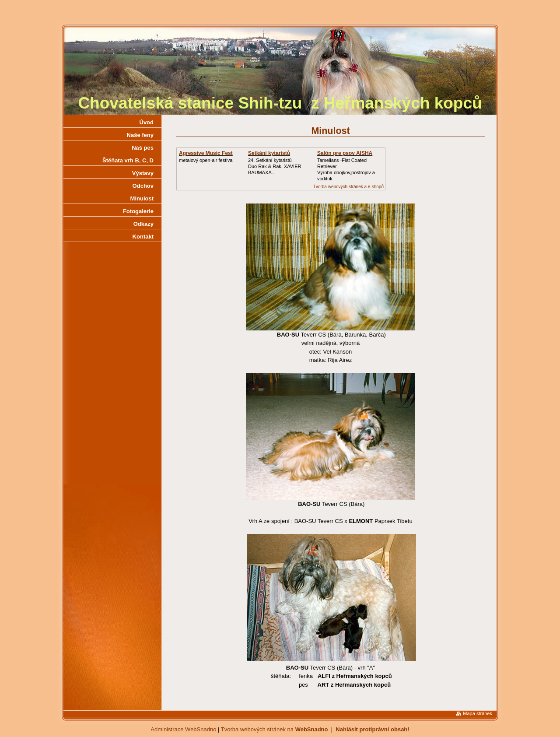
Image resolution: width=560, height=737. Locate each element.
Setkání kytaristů (269, 153)
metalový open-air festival (206, 160)
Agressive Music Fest (206, 153)
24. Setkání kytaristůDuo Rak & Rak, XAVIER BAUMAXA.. (275, 166)
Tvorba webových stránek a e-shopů (348, 187)
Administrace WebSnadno (183, 729)
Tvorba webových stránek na (275, 729)
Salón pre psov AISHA (345, 153)
